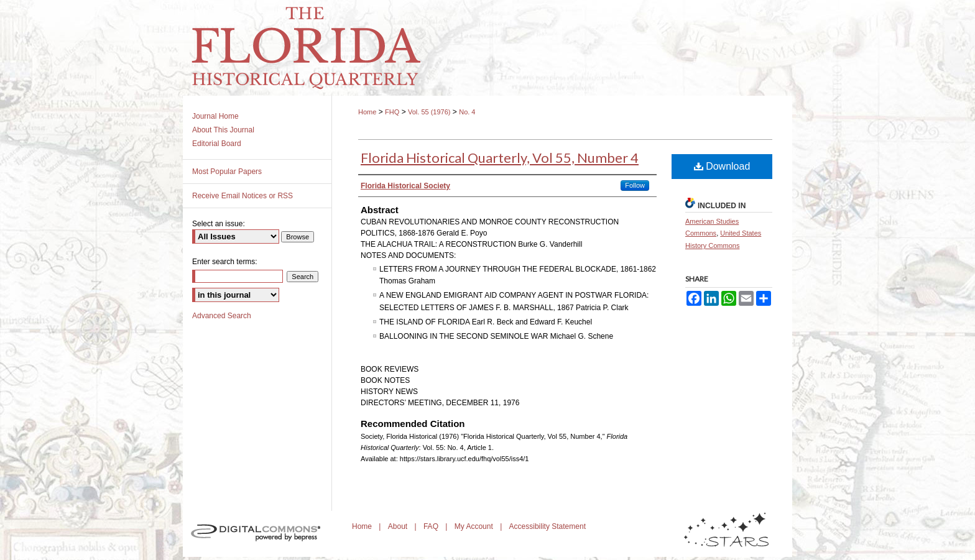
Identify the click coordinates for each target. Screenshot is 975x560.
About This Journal (223, 130)
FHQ (392, 112)
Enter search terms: (225, 262)
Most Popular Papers (227, 172)
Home (367, 112)
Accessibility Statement (548, 526)
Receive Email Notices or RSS (243, 196)
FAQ (432, 526)
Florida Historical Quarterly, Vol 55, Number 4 (500, 158)
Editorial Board (217, 144)
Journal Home (215, 116)
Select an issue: (219, 224)
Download (722, 166)
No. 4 (467, 112)
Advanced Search (222, 316)
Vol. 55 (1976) (429, 112)
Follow (635, 185)
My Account (475, 526)
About (399, 526)
